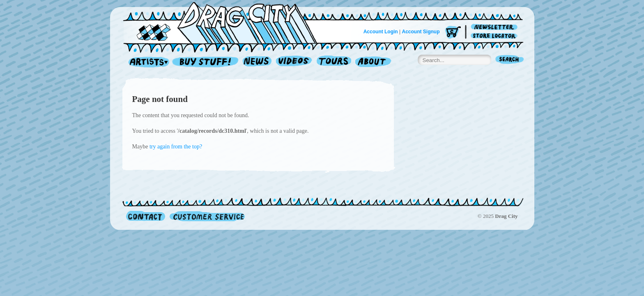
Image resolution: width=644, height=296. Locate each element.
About (373, 62)
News (258, 62)
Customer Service (207, 216)
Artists (147, 62)
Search (510, 60)
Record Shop (206, 62)
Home (225, 22)
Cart (453, 33)
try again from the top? (176, 147)
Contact (146, 216)
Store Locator (496, 36)
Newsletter (496, 27)
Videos (294, 62)
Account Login (381, 32)
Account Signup (421, 32)
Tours (334, 62)
